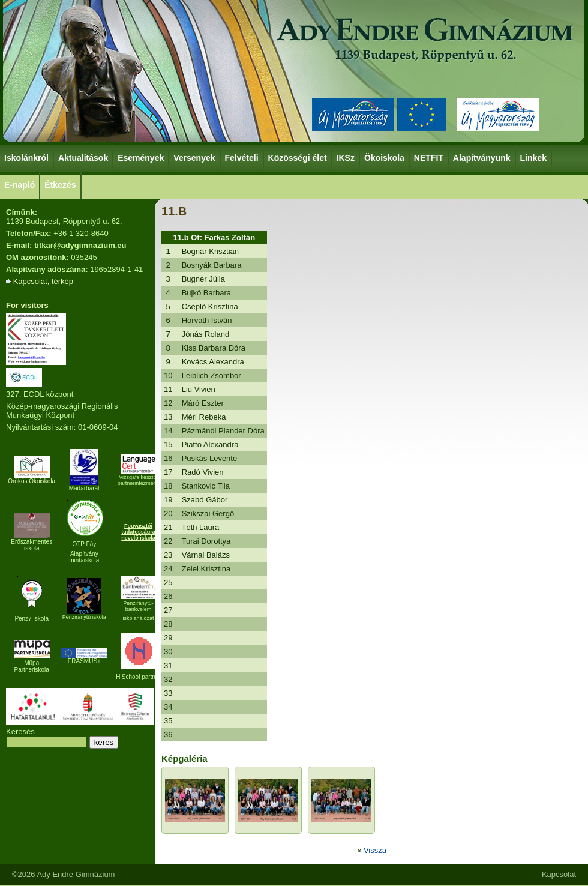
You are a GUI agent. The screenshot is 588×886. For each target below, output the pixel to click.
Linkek (534, 157)
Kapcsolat (559, 874)
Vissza (375, 850)
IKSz (346, 157)
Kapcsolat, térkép (43, 281)
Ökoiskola (385, 157)
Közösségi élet (298, 157)
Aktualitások (83, 158)
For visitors (27, 305)
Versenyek (195, 157)
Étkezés (61, 184)
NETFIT (429, 158)
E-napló (19, 185)
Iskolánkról (27, 157)
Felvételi (242, 158)
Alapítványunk (482, 157)
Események (141, 157)
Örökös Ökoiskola (31, 481)
